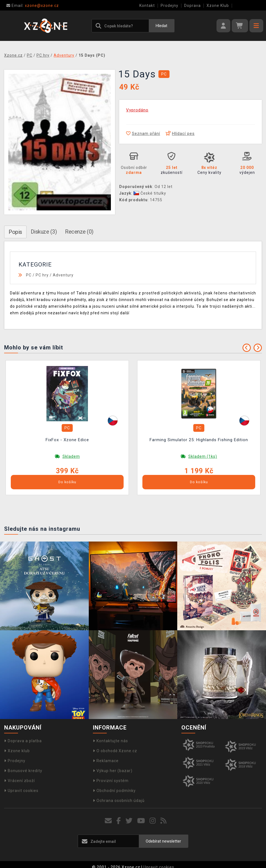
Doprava (192, 6)
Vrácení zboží (19, 781)
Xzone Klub (218, 6)
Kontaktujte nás (110, 741)
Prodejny (169, 6)
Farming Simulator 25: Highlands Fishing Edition (199, 440)
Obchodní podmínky (114, 791)
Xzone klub (17, 751)
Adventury (63, 275)
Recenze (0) (79, 232)
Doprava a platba (23, 741)
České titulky (150, 193)
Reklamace (106, 761)
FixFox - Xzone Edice (67, 440)
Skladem (71, 456)
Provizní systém (111, 781)
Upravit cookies (21, 791)
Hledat (161, 26)
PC (29, 275)
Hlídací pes (180, 134)
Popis (15, 232)
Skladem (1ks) (203, 456)
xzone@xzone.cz (33, 6)
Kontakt (147, 6)
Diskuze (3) (44, 232)
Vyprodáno (137, 110)
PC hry (42, 275)
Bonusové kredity (23, 771)
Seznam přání (143, 134)
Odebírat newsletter (163, 841)
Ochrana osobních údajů (119, 801)
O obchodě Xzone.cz (115, 751)
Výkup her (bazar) (113, 771)
